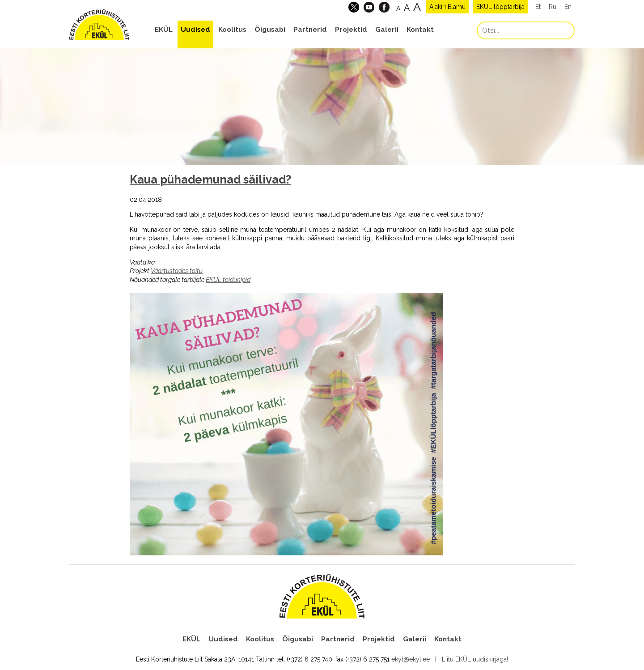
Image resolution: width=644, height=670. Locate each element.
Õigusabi (270, 30)
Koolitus (232, 30)
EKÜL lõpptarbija (500, 7)
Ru (553, 7)
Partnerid (310, 30)
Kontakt (420, 30)
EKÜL (164, 30)
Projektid (351, 30)
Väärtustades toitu (177, 271)
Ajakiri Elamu (447, 7)
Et (538, 7)
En (568, 7)
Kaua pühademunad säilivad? (210, 179)
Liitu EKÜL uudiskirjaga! (475, 659)
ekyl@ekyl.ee (411, 659)
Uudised (195, 30)
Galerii (387, 30)
